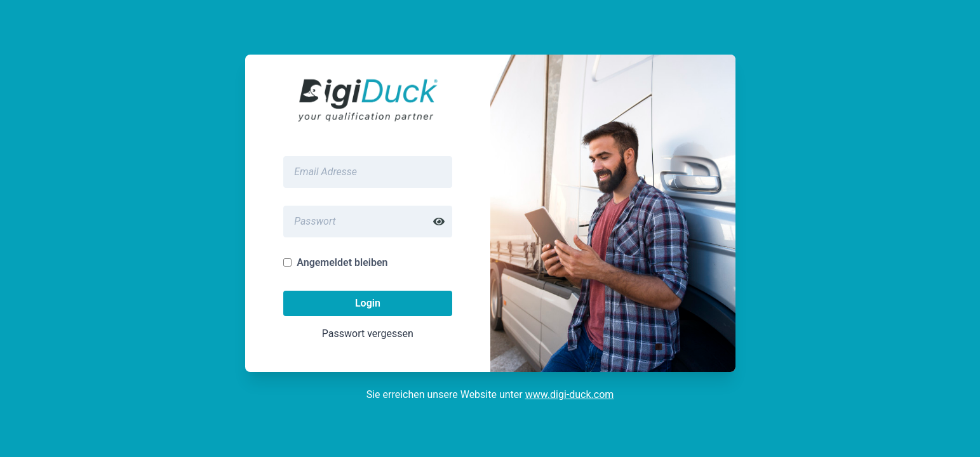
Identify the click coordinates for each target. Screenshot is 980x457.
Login (368, 303)
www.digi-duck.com (570, 394)
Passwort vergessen (368, 334)
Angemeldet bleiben (342, 262)
